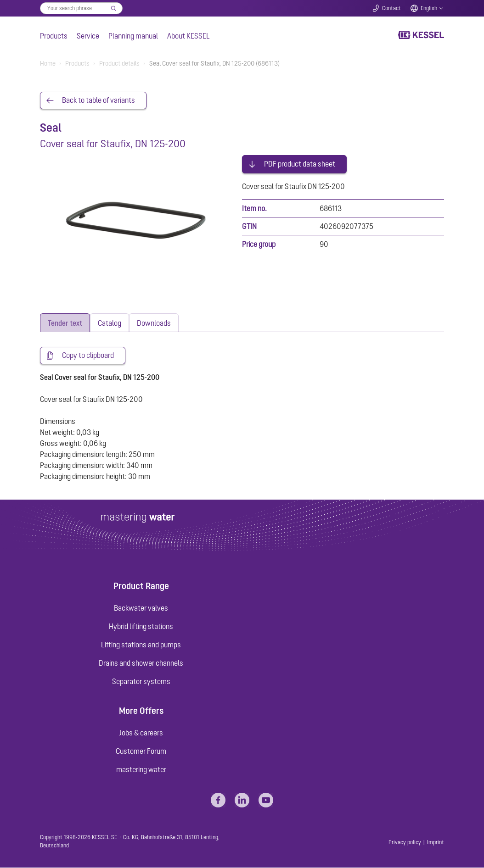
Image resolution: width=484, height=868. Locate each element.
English (429, 8)
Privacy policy (405, 842)
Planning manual (133, 36)
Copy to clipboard (88, 356)
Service (88, 36)
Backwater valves (141, 608)
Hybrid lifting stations (141, 627)
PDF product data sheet (300, 163)
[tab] (65, 323)
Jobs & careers (141, 733)
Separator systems (141, 682)
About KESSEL (189, 36)
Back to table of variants (98, 100)
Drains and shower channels (141, 663)
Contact (391, 8)
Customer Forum (141, 751)
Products (54, 36)
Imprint (436, 842)
